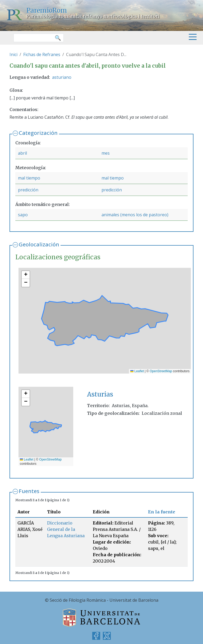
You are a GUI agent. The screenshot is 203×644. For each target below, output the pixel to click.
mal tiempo (29, 178)
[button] (26, 275)
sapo (23, 215)
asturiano (62, 77)
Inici (13, 54)
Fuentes (29, 491)
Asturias (100, 394)
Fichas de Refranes (42, 54)
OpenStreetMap (161, 371)
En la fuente (162, 512)
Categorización (38, 133)
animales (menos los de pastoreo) (135, 215)
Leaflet (137, 371)
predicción (28, 190)
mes (106, 153)
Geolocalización (39, 244)
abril (22, 153)
